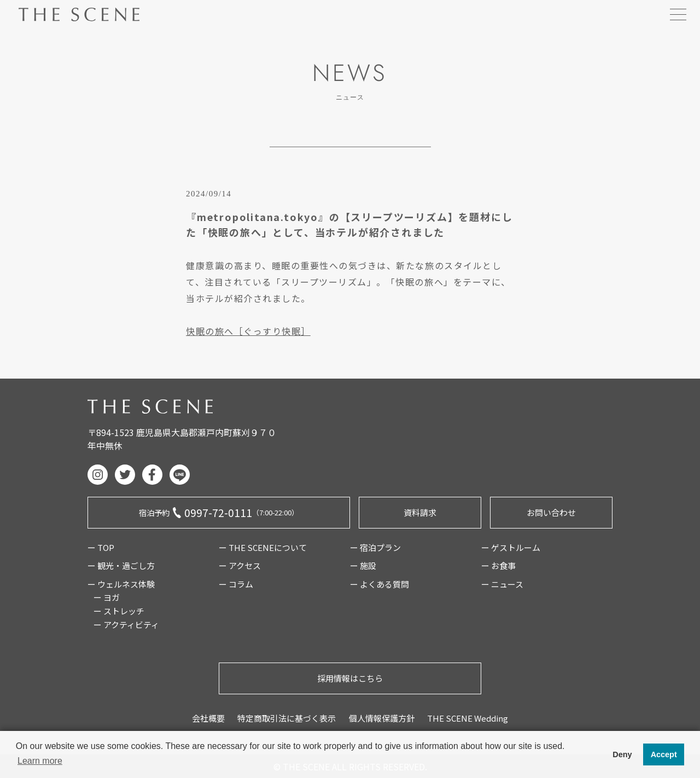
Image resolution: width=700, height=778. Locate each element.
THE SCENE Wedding (468, 718)
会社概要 (208, 718)
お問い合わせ (551, 512)
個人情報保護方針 (382, 718)
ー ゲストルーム (511, 547)
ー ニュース (502, 584)
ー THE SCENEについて (263, 547)
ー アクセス (240, 565)
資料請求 (420, 512)
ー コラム (236, 584)
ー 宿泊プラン (375, 547)
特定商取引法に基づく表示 (287, 718)
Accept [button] (664, 754)
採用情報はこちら (350, 678)
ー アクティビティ (126, 625)
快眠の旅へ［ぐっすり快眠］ (248, 331)
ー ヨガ (107, 597)
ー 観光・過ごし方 (121, 565)
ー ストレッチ (119, 611)
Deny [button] (622, 754)
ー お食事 (498, 565)
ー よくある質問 (380, 584)
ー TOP (101, 547)
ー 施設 (363, 565)
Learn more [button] (40, 761)
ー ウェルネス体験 (121, 584)
